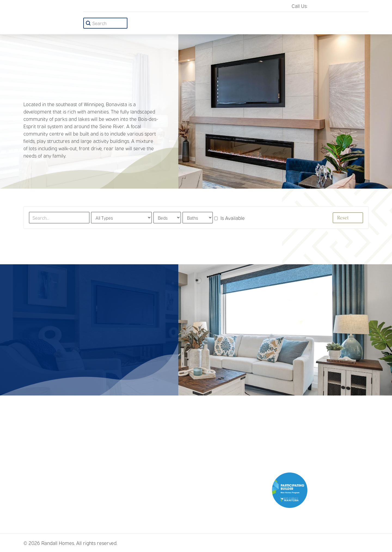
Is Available (229, 218)
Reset (350, 218)
